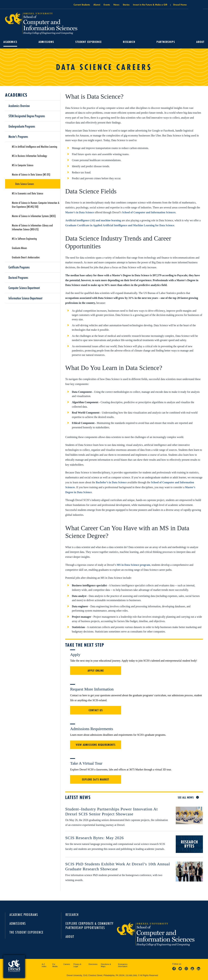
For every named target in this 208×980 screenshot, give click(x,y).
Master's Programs (18, 136)
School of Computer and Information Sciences (149, 212)
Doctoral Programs (18, 277)
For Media (55, 965)
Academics (10, 42)
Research (129, 42)
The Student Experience (26, 932)
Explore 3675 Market (96, 779)
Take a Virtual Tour (86, 763)
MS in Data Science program (133, 565)
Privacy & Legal (77, 965)
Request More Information (92, 689)
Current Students (82, 5)
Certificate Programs (19, 267)
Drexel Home (180, 5)
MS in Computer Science (23, 165)
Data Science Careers (25, 184)
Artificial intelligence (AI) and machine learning (93, 220)
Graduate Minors (19, 248)
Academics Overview (19, 106)
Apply (75, 655)
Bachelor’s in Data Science (111, 482)
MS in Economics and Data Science (28, 193)
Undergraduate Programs (22, 126)
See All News (186, 797)
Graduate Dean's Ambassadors (26, 257)
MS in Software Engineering (24, 238)
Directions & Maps (106, 965)
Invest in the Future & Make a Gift (150, 5)
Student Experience (89, 42)
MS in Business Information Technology (29, 156)
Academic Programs (24, 915)
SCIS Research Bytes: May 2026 (94, 838)
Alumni (97, 5)
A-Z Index (44, 965)
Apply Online (96, 671)
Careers (67, 964)
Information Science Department (25, 298)
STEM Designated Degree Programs (27, 116)
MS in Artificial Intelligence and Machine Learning (35, 146)
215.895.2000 (131, 975)
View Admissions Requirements (96, 745)
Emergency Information (123, 965)
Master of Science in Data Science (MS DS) (31, 174)
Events (107, 5)
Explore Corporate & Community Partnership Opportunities (90, 926)
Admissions (46, 42)
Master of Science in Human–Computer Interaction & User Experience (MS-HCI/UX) (36, 205)
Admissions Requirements (92, 729)
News (116, 5)
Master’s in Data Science (80, 212)
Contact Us (96, 710)
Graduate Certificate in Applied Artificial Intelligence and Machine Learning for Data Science (120, 225)
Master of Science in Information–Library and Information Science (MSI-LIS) (32, 227)
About (200, 42)
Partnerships (166, 42)
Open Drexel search (196, 6)
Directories (93, 964)
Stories (126, 5)
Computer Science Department (24, 288)
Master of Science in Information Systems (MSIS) (34, 216)
